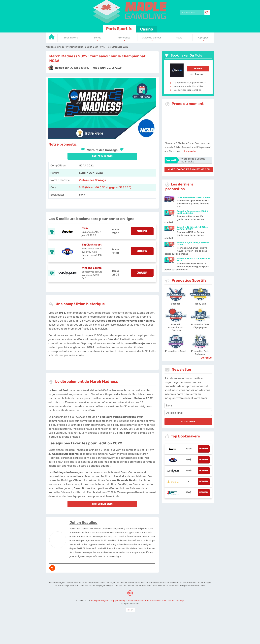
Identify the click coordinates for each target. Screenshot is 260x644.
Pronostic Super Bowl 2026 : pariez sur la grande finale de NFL (193, 204)
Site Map (179, 601)
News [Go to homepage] (179, 38)
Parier (198, 69)
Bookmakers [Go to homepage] (71, 38)
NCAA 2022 (86, 166)
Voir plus (206, 358)
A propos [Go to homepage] (203, 38)
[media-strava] (52, 568)
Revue (196, 74)
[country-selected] (129, 610)
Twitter (171, 601)
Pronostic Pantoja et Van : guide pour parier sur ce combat (185, 219)
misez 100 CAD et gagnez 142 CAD (189, 169)
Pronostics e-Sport (176, 351)
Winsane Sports (92, 268)
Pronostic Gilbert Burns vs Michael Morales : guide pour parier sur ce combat (187, 267)
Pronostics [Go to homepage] (124, 38)
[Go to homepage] (52, 38)
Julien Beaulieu (83, 523)
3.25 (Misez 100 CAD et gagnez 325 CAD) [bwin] (105, 187)
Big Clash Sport (92, 245)
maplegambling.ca (99, 601)
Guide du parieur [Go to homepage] (152, 38)
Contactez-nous (153, 601)
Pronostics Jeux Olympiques (200, 326)
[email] (188, 413)
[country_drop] (133, 610)
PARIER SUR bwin (102, 156)
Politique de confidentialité (132, 601)
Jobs (164, 601)
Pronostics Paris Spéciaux (200, 353)
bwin (85, 228)
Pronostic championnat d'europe (176, 327)
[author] (51, 68)
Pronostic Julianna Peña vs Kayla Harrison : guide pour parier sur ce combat (186, 251)
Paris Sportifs (119, 29)
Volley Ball (200, 304)
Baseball (176, 304)
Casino (147, 29)
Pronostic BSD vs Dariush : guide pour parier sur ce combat (185, 235)
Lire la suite (189, 151)
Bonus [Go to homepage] (97, 38)
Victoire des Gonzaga (92, 180)
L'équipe (114, 601)
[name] (188, 406)
